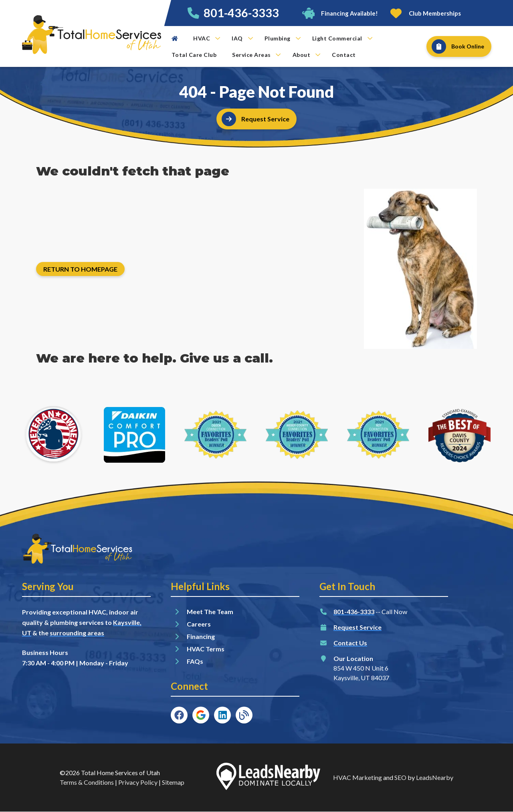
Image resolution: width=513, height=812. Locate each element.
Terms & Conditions (87, 782)
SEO (400, 777)
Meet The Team (210, 612)
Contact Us (350, 643)
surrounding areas (77, 633)
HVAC (207, 38)
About (307, 55)
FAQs (195, 661)
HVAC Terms (206, 649)
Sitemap (173, 782)
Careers (199, 624)
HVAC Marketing (357, 777)
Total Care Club (194, 55)
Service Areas (256, 55)
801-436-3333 (241, 13)
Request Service (357, 627)
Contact (344, 55)
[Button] (340, 13)
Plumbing (283, 38)
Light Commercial (342, 38)
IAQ (242, 38)
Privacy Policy (138, 782)
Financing (201, 636)
